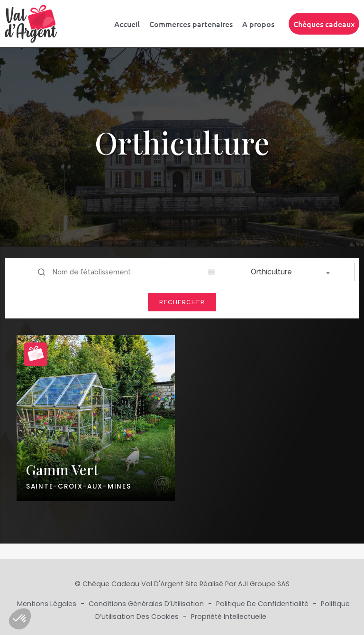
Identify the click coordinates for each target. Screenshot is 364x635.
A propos (258, 24)
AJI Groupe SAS (264, 584)
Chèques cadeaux (324, 24)
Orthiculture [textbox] (271, 272)
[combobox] (274, 272)
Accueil (127, 24)
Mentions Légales (48, 604)
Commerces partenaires (191, 24)
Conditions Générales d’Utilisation (147, 604)
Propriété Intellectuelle (229, 617)
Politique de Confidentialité (263, 604)
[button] (20, 619)
